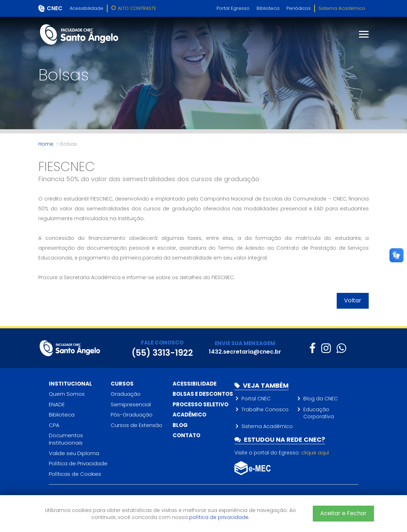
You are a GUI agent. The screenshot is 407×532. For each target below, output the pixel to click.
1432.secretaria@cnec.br (245, 352)
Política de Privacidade (78, 463)
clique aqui (315, 453)
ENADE (57, 404)
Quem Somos (67, 394)
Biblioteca (268, 8)
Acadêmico (189, 415)
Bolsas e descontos (203, 394)
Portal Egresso (233, 8)
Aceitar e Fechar (343, 513)
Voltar (353, 300)
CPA (54, 425)
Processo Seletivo (201, 404)
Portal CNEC (256, 399)
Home (46, 144)
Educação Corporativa (319, 413)
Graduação (126, 394)
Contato (186, 435)
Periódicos (299, 8)
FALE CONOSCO (162, 343)
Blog (180, 425)
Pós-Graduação (132, 415)
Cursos (122, 384)
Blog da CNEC (321, 399)
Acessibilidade (86, 8)
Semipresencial (131, 404)
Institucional (70, 384)
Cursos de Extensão (137, 425)
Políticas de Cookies (75, 474)
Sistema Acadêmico (342, 8)
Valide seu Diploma (74, 453)
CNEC (55, 8)
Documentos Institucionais (66, 439)
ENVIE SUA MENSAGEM (245, 343)
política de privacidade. (219, 517)
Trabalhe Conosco (265, 409)
